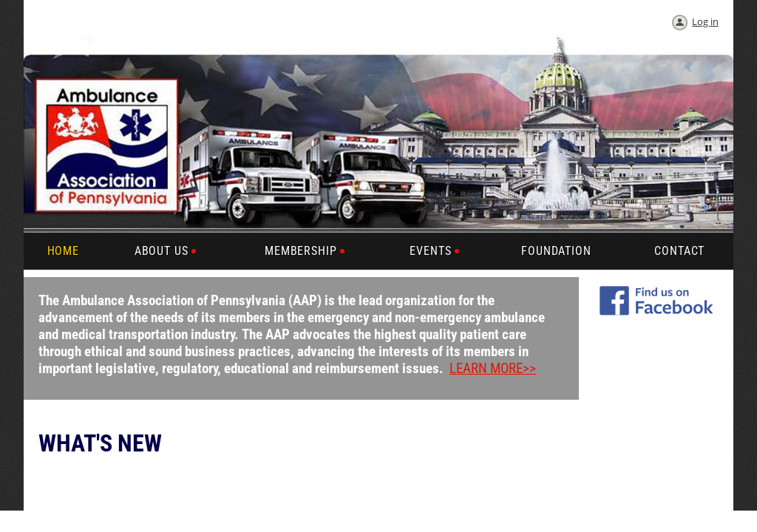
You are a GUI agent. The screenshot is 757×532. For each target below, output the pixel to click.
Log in (705, 21)
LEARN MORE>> (493, 368)
